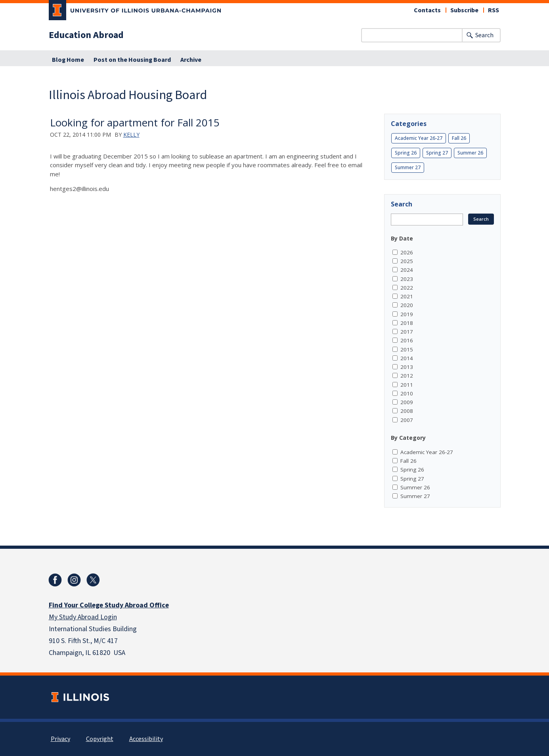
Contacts (427, 10)
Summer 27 (408, 167)
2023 (407, 279)
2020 (407, 305)
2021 (407, 296)
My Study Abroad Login (83, 617)
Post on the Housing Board (132, 60)
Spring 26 (406, 153)
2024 (407, 270)
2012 (407, 376)
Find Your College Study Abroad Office (109, 605)
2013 (407, 367)
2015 (407, 349)
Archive (191, 60)
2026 (407, 252)
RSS (494, 10)
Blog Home (68, 60)
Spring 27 (437, 153)
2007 (407, 420)
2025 (407, 261)
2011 (407, 385)
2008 (407, 411)
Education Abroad (86, 35)
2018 (407, 323)
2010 (407, 393)
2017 (407, 332)
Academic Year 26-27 (419, 138)
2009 (407, 402)
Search (484, 35)
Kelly (131, 135)
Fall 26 (459, 138)
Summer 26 (470, 153)
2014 (407, 358)
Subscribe (464, 10)
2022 (407, 288)
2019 (407, 314)
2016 (407, 340)
